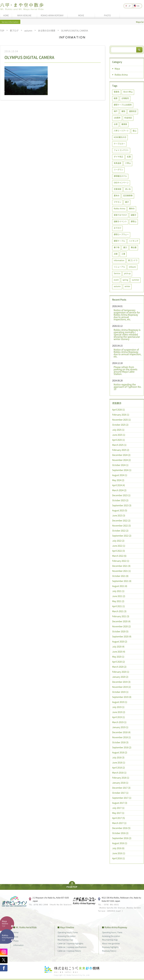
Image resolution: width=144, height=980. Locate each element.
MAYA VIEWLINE (24, 15)
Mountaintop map (65, 940)
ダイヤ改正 (118, 157)
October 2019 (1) (120, 692)
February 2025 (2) (121, 450)
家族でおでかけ (120, 215)
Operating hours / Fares (68, 932)
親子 (127, 202)
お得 (116, 124)
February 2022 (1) (121, 561)
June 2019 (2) (119, 712)
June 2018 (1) (119, 762)
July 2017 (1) (118, 808)
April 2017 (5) (119, 818)
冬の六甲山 (128, 92)
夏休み (117, 195)
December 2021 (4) (121, 566)
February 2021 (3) (121, 616)
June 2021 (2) (119, 596)
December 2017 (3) (121, 788)
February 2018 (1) (121, 778)
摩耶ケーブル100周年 (123, 105)
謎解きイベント (120, 221)
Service (117, 273)
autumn (28, 31)
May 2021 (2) (118, 601)
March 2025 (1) (119, 445)
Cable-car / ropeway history (69, 951)
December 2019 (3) (121, 682)
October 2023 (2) (120, 500)
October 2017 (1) (120, 793)
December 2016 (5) (121, 828)
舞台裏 (134, 247)
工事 (123, 254)
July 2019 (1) (118, 707)
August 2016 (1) (120, 843)
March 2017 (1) (119, 823)
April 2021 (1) (119, 606)
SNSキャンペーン (121, 182)
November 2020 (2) (121, 626)
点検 (116, 254)
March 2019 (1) (119, 722)
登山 (134, 131)
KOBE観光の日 (120, 137)
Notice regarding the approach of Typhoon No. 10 (128, 387)
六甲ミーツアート (121, 131)
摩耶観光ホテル (120, 176)
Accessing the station (67, 936)
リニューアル (119, 267)
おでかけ (118, 228)
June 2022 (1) (119, 546)
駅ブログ (14, 31)
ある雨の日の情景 (47, 31)
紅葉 (129, 157)
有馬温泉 (118, 163)
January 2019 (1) (120, 727)
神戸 (116, 111)
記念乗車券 (128, 195)
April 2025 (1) (119, 440)
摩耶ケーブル (119, 241)
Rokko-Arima (121, 75)
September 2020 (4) (122, 636)
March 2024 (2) (119, 490)
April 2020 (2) (119, 662)
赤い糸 (128, 189)
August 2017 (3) (120, 803)
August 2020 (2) (120, 641)
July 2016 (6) (118, 848)
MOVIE (81, 15)
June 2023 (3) (119, 515)
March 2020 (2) (119, 667)
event (116, 280)
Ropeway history (109, 951)
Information (119, 260)
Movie (16, 937)
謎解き (134, 215)
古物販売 (125, 98)
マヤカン (118, 202)
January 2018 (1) (120, 783)
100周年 (117, 118)
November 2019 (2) (121, 687)
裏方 (125, 247)
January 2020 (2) (120, 677)
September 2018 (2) (122, 747)
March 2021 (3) (119, 611)
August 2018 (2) (120, 752)
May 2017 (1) (118, 813)
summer (136, 280)
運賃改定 (133, 111)
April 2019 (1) (119, 717)
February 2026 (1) (121, 415)
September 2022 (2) (122, 536)
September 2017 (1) (122, 798)
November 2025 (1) (121, 420)
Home (16, 932)
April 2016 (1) (119, 858)
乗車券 (124, 124)
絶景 (116, 98)
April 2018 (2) (119, 768)
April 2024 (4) (119, 485)
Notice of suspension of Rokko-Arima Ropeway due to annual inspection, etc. (127, 353)
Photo (16, 941)
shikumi (132, 267)
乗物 (123, 111)
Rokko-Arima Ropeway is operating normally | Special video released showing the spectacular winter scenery (127, 334)
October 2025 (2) (120, 425)
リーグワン (118, 169)
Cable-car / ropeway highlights (70, 943)
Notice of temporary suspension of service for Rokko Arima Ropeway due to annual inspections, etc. (127, 315)
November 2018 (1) (121, 737)
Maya (117, 69)
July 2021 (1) (118, 591)
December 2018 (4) (121, 732)
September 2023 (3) (122, 505)
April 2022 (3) (119, 551)
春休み (132, 208)
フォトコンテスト (121, 150)
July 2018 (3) (118, 757)
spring (125, 280)
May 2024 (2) (118, 480)
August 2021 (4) (120, 586)
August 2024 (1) (120, 475)
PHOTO (107, 15)
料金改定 (128, 118)
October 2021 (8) (120, 576)
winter (127, 286)
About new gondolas (111, 943)
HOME (6, 15)
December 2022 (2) (121, 520)
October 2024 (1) (120, 465)
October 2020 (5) (120, 631)
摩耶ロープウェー (121, 234)
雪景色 (117, 92)
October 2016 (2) (120, 833)
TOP (2, 31)
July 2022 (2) (118, 541)
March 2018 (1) (119, 773)
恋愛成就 (118, 189)
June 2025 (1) (119, 435)
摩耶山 (134, 221)
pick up (127, 273)
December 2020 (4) (121, 621)
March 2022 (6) (119, 556)
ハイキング (134, 241)
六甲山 (128, 163)
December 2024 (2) (121, 455)
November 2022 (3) (121, 526)
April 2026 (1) (119, 410)
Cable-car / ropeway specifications (72, 947)
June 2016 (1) (119, 853)
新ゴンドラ (133, 260)
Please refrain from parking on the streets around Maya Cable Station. (125, 370)
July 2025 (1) (118, 430)
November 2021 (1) (121, 571)
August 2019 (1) (120, 702)
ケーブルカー (119, 144)
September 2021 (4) (122, 581)
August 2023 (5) (120, 510)
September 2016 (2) (122, 838)
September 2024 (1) (122, 470)
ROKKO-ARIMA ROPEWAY (52, 15)
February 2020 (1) (121, 672)
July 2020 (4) (118, 647)
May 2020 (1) (118, 657)
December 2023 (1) (121, 495)
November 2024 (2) (121, 460)
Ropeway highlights (110, 947)
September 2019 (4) (122, 697)
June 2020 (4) (119, 652)
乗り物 (117, 247)
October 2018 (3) (120, 742)
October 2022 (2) (120, 531)
